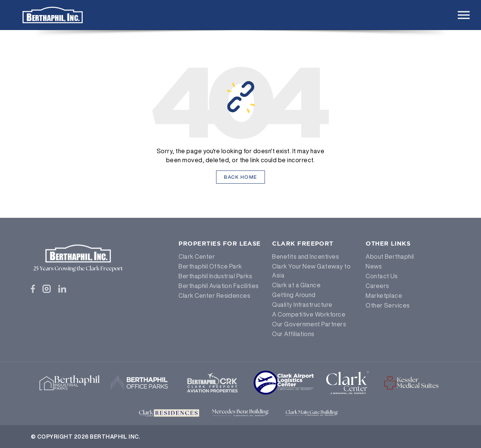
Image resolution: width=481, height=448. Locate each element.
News (374, 266)
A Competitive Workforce (309, 314)
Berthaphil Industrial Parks (215, 276)
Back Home (241, 177)
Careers (377, 286)
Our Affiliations (293, 334)
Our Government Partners (309, 324)
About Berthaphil (390, 256)
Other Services (388, 305)
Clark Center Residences (214, 296)
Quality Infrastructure (302, 305)
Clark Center (197, 256)
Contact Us (382, 276)
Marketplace (384, 296)
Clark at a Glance (296, 285)
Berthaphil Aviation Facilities (219, 286)
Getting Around (294, 295)
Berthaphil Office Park (210, 266)
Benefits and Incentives (306, 256)
